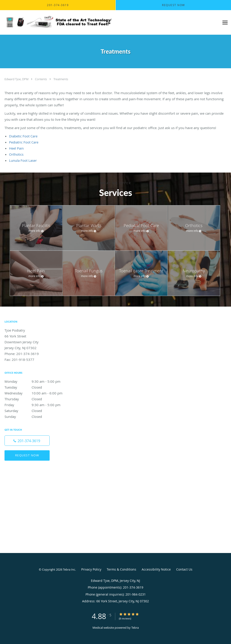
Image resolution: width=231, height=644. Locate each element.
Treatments (61, 79)
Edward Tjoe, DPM (17, 79)
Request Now (27, 455)
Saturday (37, 411)
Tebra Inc (69, 569)
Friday (37, 405)
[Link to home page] (57, 23)
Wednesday (37, 393)
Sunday (37, 416)
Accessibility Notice (156, 569)
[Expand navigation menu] (225, 23)
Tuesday (37, 387)
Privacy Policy (91, 569)
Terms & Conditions (121, 569)
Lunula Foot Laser (23, 160)
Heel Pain (16, 148)
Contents (41, 79)
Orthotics (16, 154)
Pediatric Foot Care (24, 142)
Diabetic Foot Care (23, 136)
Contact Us (184, 569)
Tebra (135, 628)
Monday (37, 381)
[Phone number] (27, 441)
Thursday (37, 399)
